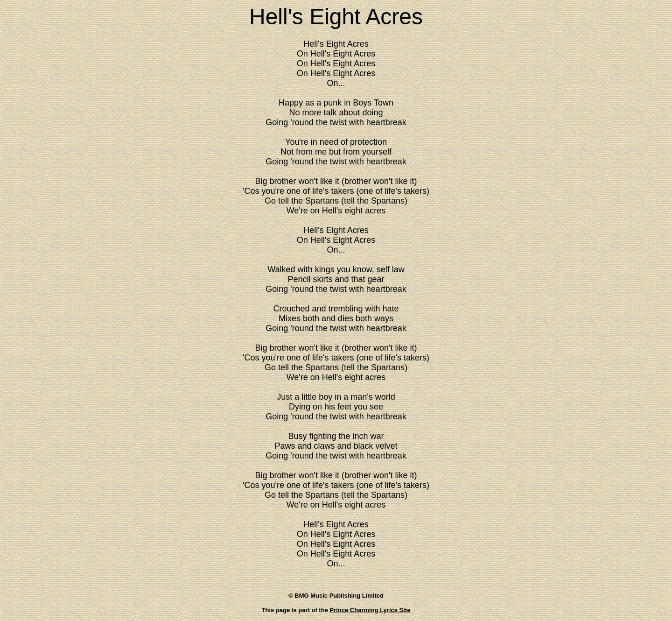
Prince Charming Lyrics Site (370, 610)
